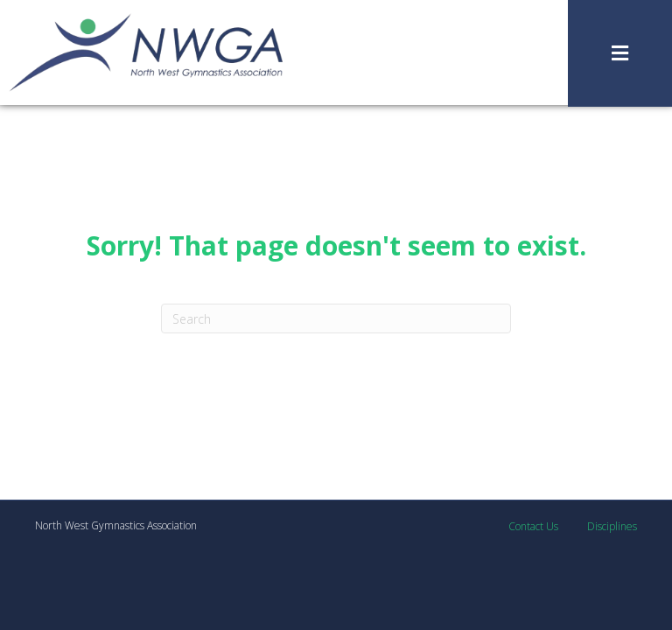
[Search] (336, 318)
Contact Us (533, 526)
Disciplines (612, 526)
